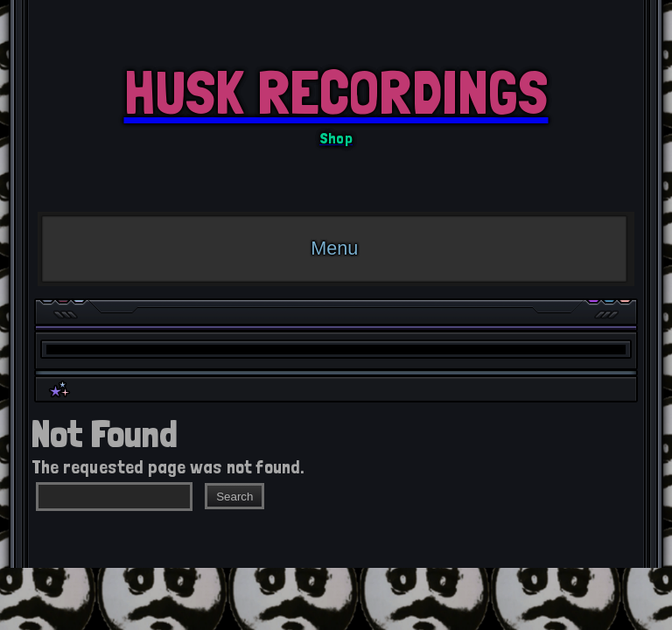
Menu (334, 248)
